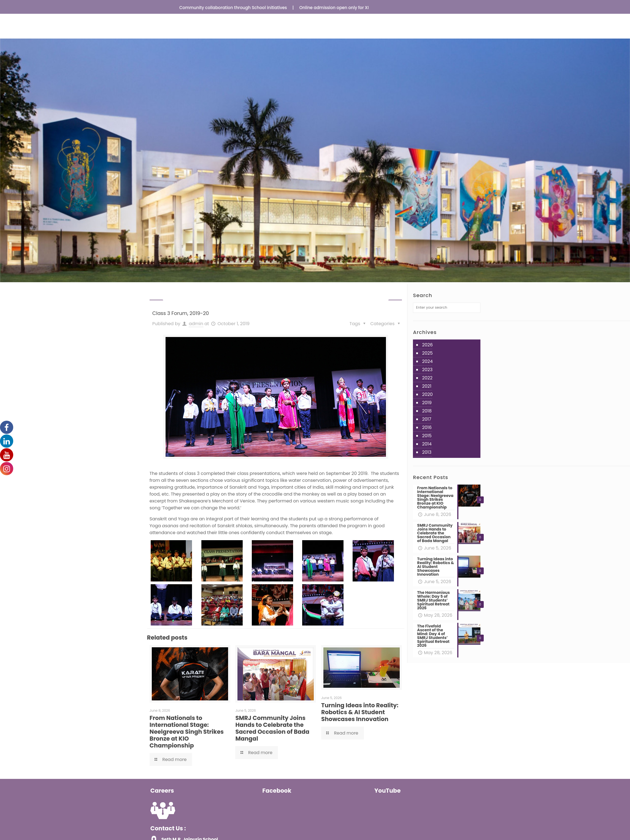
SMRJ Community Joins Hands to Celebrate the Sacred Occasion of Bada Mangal (272, 728)
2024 (427, 361)
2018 (427, 411)
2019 (427, 403)
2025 (427, 353)
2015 (427, 436)
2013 (427, 452)
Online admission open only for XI (338, 8)
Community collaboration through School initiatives (237, 8)
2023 (427, 370)
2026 (427, 345)
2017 (427, 419)
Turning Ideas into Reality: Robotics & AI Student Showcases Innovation (360, 712)
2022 (427, 378)
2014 (427, 444)
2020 (427, 394)
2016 (427, 427)
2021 (427, 386)
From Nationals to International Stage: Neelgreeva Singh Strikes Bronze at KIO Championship (187, 732)
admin (196, 324)
